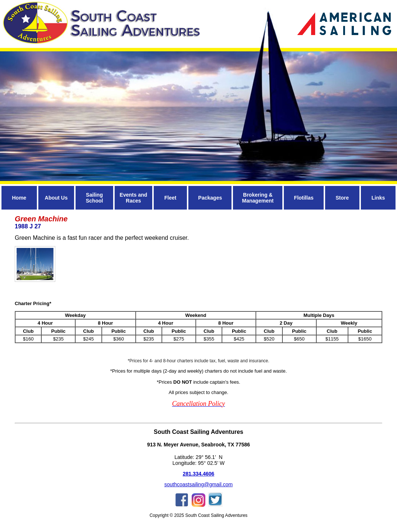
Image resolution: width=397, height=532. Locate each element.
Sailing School (95, 198)
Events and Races (134, 198)
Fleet (170, 198)
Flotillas (304, 198)
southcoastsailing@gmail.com (198, 484)
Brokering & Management (258, 198)
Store (342, 198)
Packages (210, 198)
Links (378, 198)
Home (19, 198)
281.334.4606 (199, 474)
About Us (56, 198)
